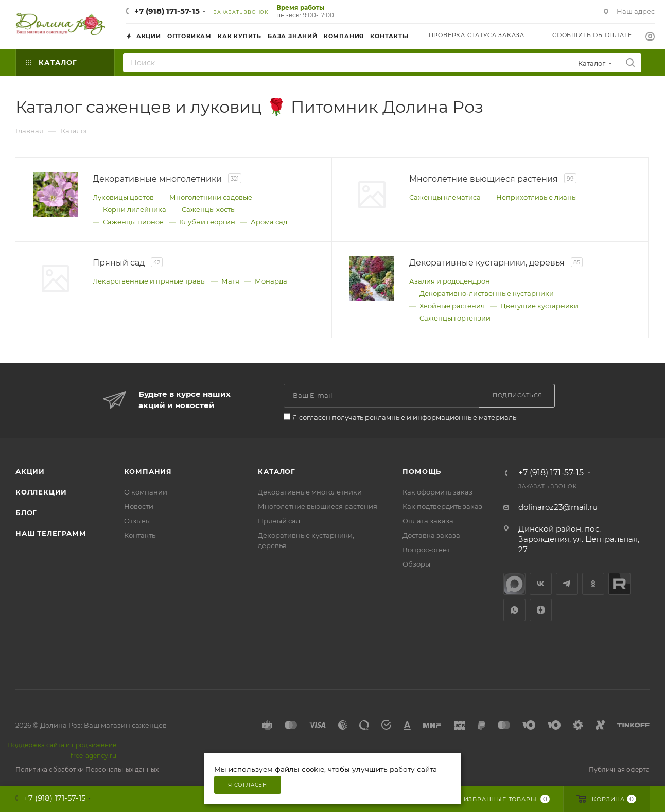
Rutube (619, 584)
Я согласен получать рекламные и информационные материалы (405, 417)
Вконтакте (541, 584)
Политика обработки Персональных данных (87, 770)
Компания (148, 471)
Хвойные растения (452, 306)
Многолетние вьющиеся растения (318, 506)
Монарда (271, 281)
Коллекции (41, 492)
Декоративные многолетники (310, 492)
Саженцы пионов (133, 222)
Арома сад (269, 222)
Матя (230, 281)
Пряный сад (279, 521)
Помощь (422, 471)
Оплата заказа (428, 521)
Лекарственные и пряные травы (149, 281)
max (514, 584)
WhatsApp (514, 610)
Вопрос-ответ (426, 550)
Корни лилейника (135, 209)
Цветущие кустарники (539, 306)
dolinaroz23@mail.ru (558, 507)
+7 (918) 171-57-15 (167, 11)
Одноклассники (593, 584)
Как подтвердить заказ (442, 506)
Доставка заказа (431, 535)
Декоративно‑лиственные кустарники (486, 293)
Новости (139, 506)
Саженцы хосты (209, 209)
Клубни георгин (207, 222)
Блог (26, 513)
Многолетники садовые (211, 197)
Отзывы (137, 521)
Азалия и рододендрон (450, 281)
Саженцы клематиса (445, 197)
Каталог (277, 471)
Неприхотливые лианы (537, 197)
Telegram (567, 584)
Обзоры (416, 564)
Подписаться (518, 395)
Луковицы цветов (123, 197)
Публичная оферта (619, 770)
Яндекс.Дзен (541, 610)
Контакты (141, 535)
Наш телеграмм (51, 533)
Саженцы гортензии (455, 318)
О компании (146, 492)
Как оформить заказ (437, 492)
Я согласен (248, 785)
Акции (30, 471)
